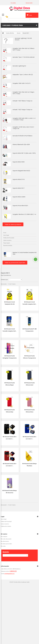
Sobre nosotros (7, 240)
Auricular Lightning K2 (19, 66)
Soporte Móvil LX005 (19, 197)
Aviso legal (6, 235)
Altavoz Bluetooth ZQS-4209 (21, 144)
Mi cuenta (4, 534)
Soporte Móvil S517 (19, 188)
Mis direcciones (5, 541)
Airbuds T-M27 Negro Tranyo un (22, 109)
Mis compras (4, 536)
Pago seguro (7, 243)
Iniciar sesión (29, 3)
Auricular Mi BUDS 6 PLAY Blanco (22, 136)
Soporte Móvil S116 (19, 179)
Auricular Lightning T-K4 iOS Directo (23, 39)
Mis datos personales (6, 544)
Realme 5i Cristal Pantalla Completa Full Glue (25, 253)
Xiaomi (19, 33)
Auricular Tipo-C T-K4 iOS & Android (23, 57)
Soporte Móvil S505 (19, 162)
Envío (5, 233)
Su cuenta (13, 3)
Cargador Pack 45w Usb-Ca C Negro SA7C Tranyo (23, 93)
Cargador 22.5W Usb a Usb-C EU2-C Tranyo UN (23, 128)
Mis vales (3, 546)
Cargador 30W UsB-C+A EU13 (22, 83)
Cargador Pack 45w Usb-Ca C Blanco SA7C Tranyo (23, 49)
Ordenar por (4, 280)
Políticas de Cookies (6, 526)
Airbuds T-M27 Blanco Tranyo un (22, 101)
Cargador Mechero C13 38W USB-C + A (24, 214)
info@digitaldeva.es (9, 574)
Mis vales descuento (6, 539)
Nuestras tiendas (8, 245)
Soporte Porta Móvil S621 (20, 205)
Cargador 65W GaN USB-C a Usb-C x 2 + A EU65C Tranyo (24, 119)
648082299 (13, 571)
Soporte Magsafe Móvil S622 (21, 171)
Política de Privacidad (9, 238)
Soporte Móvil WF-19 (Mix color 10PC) (24, 153)
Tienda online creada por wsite (21, 582)
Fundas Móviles (10, 33)
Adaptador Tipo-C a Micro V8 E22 (23, 74)
